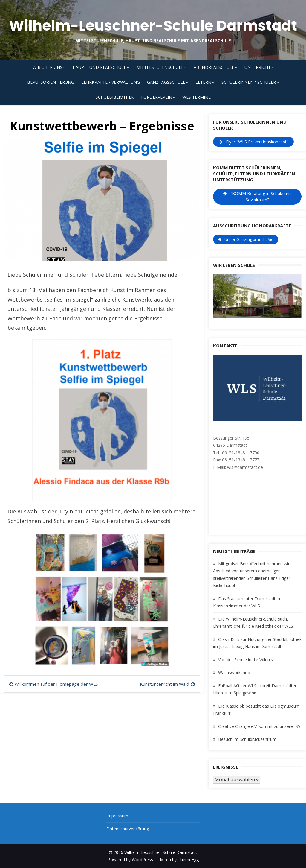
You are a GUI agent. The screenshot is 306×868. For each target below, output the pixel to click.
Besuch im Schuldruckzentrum (247, 739)
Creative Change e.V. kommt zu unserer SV (259, 726)
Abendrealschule (214, 67)
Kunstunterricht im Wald (165, 684)
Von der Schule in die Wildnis (245, 660)
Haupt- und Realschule (99, 67)
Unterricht (258, 67)
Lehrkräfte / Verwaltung (111, 82)
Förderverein (157, 97)
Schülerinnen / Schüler (249, 82)
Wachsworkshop (234, 672)
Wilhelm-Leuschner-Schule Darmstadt (153, 26)
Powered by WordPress (130, 859)
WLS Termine (196, 97)
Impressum (117, 816)
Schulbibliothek (115, 97)
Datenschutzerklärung (128, 829)
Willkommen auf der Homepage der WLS (56, 684)
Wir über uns (48, 67)
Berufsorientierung (51, 82)
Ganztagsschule (166, 82)
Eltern (203, 82)
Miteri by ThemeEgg (179, 859)
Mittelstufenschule (160, 67)
